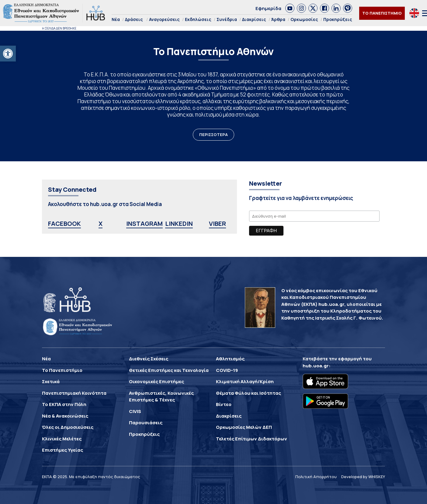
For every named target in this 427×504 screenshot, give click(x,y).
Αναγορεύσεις (164, 19)
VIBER (217, 224)
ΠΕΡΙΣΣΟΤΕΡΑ (213, 135)
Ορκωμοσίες (304, 19)
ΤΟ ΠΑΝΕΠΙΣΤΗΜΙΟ (382, 13)
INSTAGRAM (144, 224)
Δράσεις (134, 19)
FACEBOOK (64, 224)
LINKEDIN (179, 224)
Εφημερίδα (268, 8)
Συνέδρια (227, 19)
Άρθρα (278, 19)
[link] (290, 8)
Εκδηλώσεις (198, 19)
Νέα (116, 19)
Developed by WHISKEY (363, 477)
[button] (8, 54)
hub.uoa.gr (316, 366)
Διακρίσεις (254, 19)
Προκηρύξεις (338, 19)
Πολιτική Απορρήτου (316, 477)
